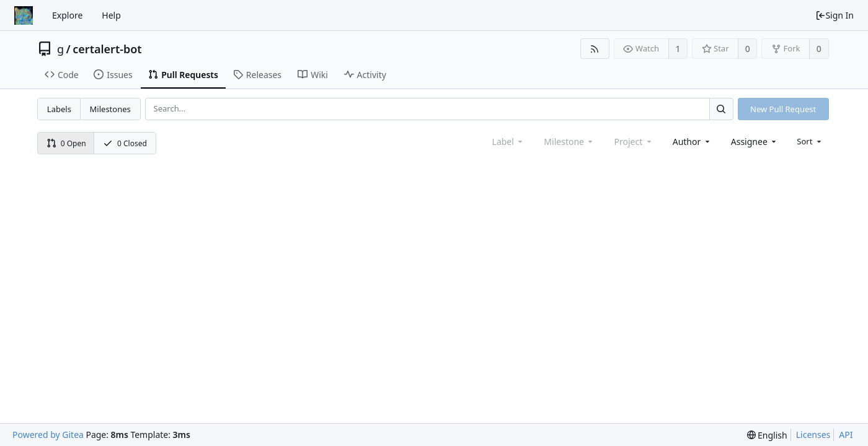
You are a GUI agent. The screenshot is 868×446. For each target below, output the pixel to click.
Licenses (813, 435)
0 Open (66, 143)
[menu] (810, 141)
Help (111, 15)
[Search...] (721, 109)
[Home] (24, 15)
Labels (59, 109)
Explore (67, 15)
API (846, 435)
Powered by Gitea (48, 435)
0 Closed (125, 143)
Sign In (835, 15)
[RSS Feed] (595, 49)
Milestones (110, 109)
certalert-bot (107, 49)
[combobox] (692, 142)
